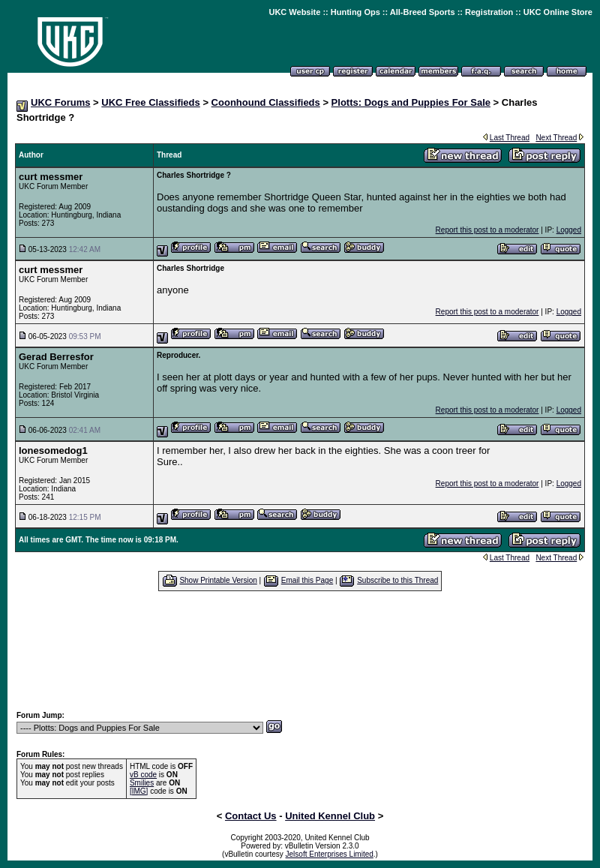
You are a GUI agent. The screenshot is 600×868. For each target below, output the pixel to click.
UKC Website (294, 12)
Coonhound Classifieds (266, 102)
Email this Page (307, 580)
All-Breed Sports (423, 12)
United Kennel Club (330, 816)
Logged (569, 230)
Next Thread (556, 138)
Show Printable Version (218, 580)
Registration (489, 12)
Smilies (142, 783)
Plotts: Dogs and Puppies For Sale (411, 102)
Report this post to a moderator (487, 230)
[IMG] (139, 791)
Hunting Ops (355, 12)
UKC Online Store (558, 12)
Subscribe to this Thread (397, 580)
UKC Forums (60, 102)
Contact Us (251, 816)
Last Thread (510, 138)
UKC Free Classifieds (151, 102)
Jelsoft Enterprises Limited (330, 854)
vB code (143, 775)
